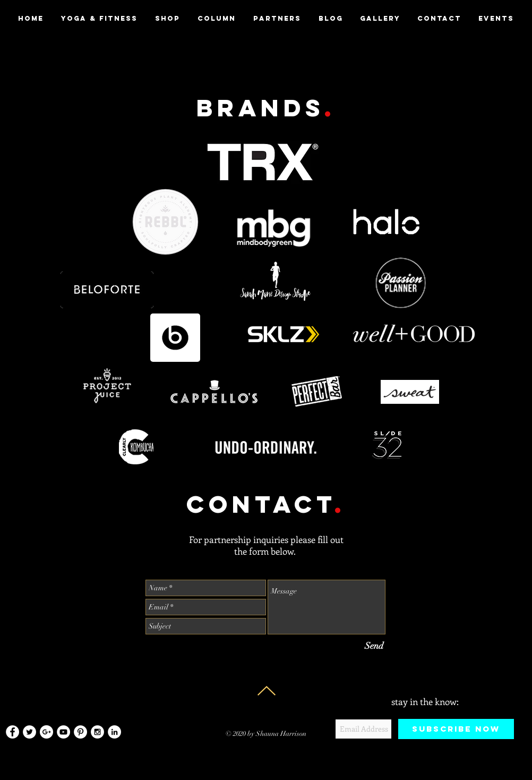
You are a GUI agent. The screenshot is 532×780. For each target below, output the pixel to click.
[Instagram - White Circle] (97, 732)
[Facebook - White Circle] (12, 732)
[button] (277, 19)
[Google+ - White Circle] (46, 732)
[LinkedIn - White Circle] (114, 732)
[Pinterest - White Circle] (80, 732)
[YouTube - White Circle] (63, 732)
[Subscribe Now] (456, 729)
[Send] (374, 646)
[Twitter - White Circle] (29, 732)
